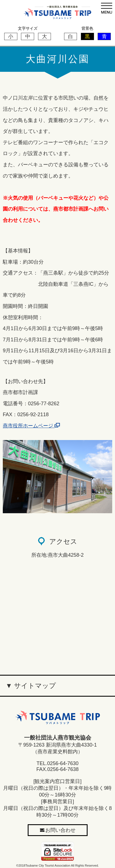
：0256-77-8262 (41, 404)
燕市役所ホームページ (31, 426)
